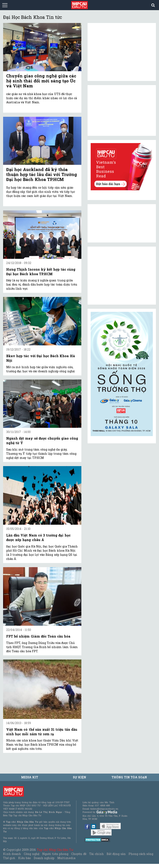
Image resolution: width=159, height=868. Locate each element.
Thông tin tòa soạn (129, 777)
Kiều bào (24, 858)
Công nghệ (31, 854)
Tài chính (96, 854)
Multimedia (66, 858)
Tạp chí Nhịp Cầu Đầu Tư (55, 850)
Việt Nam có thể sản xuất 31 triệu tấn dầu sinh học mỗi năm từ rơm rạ (42, 732)
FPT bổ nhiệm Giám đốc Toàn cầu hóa (38, 636)
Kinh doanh (12, 854)
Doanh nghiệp (44, 858)
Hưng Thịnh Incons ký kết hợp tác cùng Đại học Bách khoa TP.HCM (41, 272)
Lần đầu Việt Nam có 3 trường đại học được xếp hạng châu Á (38, 537)
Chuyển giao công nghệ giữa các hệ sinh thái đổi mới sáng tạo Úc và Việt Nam (41, 81)
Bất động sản (116, 854)
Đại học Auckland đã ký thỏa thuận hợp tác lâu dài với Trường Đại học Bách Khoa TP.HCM (42, 174)
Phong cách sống (141, 854)
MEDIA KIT (30, 777)
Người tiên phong (55, 854)
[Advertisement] (122, 276)
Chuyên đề (79, 854)
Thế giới (9, 858)
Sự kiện (79, 777)
